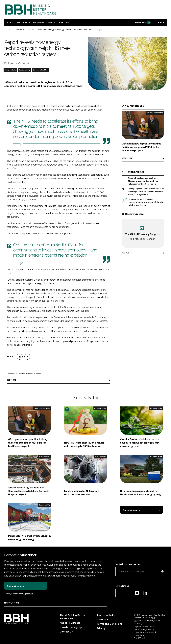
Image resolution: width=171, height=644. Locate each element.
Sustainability (25, 70)
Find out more (12, 603)
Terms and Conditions (110, 624)
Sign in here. (28, 594)
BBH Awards (39, 23)
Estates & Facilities (41, 70)
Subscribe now (132, 510)
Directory (63, 23)
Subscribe (143, 23)
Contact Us (66, 632)
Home (10, 23)
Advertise (103, 619)
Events (51, 23)
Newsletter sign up (71, 627)
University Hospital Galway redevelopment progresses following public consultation (146, 202)
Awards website (106, 615)
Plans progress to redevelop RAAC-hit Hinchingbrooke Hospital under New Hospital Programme (146, 192)
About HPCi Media (70, 623)
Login (159, 23)
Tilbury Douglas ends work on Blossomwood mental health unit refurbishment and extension (144, 181)
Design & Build (10, 70)
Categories (21, 23)
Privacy (101, 628)
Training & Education (155, 113)
